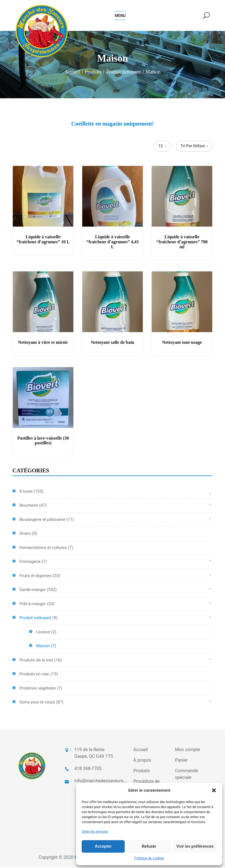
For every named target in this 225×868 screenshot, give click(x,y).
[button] (214, 790)
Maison (43, 647)
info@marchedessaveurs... (101, 782)
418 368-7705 (88, 770)
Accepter (103, 846)
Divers (25, 535)
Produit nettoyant (123, 73)
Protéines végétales (38, 689)
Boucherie (29, 507)
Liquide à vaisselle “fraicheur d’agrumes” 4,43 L (113, 243)
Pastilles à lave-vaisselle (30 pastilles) (43, 442)
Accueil (72, 73)
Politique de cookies (149, 858)
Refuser (149, 846)
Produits (93, 73)
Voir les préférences (195, 846)
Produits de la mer (36, 661)
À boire (26, 492)
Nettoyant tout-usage (182, 344)
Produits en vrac (34, 675)
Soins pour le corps (37, 703)
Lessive (43, 633)
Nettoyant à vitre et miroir (43, 344)
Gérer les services (95, 832)
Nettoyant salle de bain (112, 344)
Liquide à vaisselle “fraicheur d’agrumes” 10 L (43, 241)
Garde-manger (33, 591)
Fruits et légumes (35, 577)
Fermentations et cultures (43, 549)
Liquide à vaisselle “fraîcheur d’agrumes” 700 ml (182, 243)
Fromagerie (30, 563)
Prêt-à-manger (33, 605)
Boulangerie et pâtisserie (42, 521)
